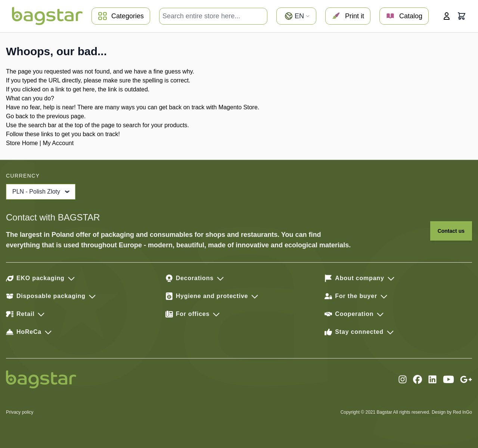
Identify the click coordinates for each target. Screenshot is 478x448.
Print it (348, 16)
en (297, 16)
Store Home (22, 143)
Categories (121, 16)
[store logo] (47, 16)
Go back (17, 116)
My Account (58, 143)
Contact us (451, 231)
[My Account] (447, 16)
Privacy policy (20, 412)
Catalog (404, 16)
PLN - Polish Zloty (41, 192)
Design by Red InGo (452, 412)
